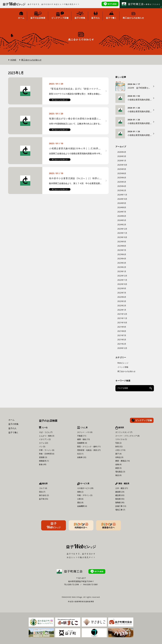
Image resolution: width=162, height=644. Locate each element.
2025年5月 (122, 182)
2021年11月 (122, 318)
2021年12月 (122, 314)
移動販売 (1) (44, 461)
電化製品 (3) (120, 472)
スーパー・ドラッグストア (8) (127, 436)
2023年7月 (122, 250)
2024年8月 (122, 207)
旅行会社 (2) (44, 495)
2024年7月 (122, 212)
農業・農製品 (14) (123, 461)
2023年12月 (122, 229)
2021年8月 (122, 331)
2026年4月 (122, 152)
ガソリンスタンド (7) (124, 432)
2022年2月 (122, 306)
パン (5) (42, 446)
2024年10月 (122, 199)
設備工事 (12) (121, 506)
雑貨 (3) (118, 468)
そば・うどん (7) (46, 432)
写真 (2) (118, 443)
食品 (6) (118, 475)
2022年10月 (122, 284)
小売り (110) (120, 450)
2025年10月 (122, 165)
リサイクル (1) (121, 439)
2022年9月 (122, 288)
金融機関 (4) (82, 506)
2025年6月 (122, 178)
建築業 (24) (120, 492)
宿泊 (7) (42, 492)
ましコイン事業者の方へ (108, 525)
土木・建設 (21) (122, 488)
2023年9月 (122, 242)
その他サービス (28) (85, 488)
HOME (13, 60)
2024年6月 (122, 216)
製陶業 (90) (120, 502)
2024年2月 (122, 225)
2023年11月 (122, 233)
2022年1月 (122, 310)
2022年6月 (122, 297)
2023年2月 (122, 267)
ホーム (11, 420)
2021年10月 (122, 323)
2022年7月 (122, 293)
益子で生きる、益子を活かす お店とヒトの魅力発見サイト (54, 4)
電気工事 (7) (120, 510)
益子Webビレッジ (54, 525)
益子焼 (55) (44, 499)
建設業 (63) (120, 495)
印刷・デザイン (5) (85, 495)
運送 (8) (80, 502)
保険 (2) (80, 492)
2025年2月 (122, 190)
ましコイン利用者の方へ (81, 525)
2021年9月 (122, 327)
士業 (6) (80, 499)
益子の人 (12, 428)
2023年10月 (122, 237)
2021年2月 (122, 344)
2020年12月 (122, 348)
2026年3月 (122, 156)
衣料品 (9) (119, 457)
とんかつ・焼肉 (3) (47, 436)
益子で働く (13, 432)
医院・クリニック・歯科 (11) (89, 446)
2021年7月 (122, 335)
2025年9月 (122, 169)
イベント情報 (123, 367)
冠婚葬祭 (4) (82, 443)
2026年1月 (122, 161)
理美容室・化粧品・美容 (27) (89, 450)
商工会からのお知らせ (31, 60)
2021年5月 (122, 340)
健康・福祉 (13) (83, 439)
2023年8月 (122, 246)
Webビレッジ (123, 363)
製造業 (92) (120, 499)
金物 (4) (118, 464)
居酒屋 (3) (43, 457)
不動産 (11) (82, 436)
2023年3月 (122, 263)
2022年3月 (122, 301)
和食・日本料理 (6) (47, 454)
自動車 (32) (82, 457)
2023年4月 (122, 259)
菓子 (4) (118, 454)
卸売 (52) (119, 446)
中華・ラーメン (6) (47, 450)
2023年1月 (122, 271)
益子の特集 (13, 424)
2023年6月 (122, 254)
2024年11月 (122, 195)
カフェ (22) (44, 443)
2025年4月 (122, 186)
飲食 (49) (43, 464)
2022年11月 (122, 280)
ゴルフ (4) (43, 488)
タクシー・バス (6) (85, 432)
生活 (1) (80, 454)
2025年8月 (122, 173)
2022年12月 (122, 276)
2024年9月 (122, 203)
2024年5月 (122, 220)
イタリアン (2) (45, 439)
